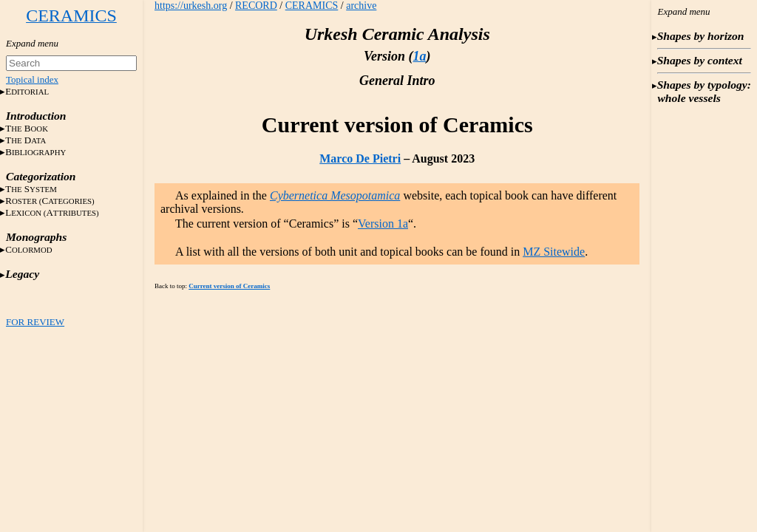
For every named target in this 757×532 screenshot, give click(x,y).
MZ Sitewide (554, 252)
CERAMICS (312, 6)
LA (52, 212)
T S (31, 189)
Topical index (32, 79)
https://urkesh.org (191, 6)
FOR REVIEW (35, 322)
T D (26, 140)
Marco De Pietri (360, 158)
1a (419, 56)
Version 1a (383, 224)
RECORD (256, 6)
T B (27, 128)
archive (361, 6)
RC (50, 201)
